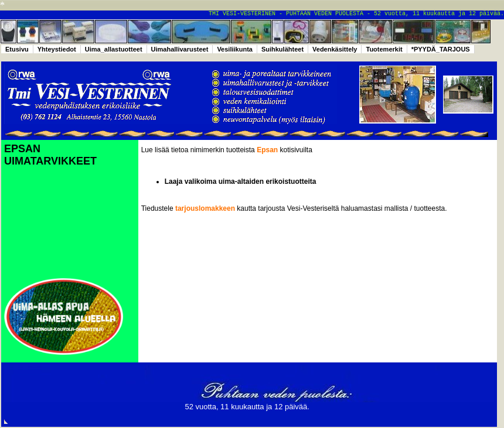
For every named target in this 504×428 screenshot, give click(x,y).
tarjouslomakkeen (205, 208)
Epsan (268, 150)
